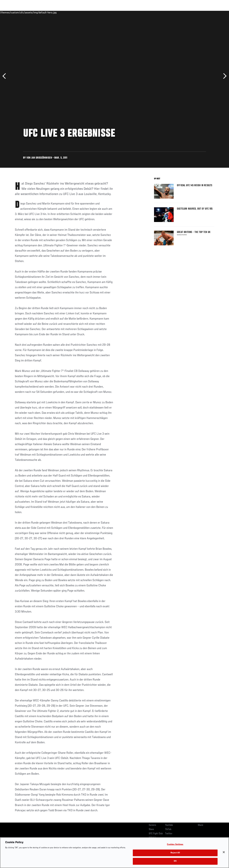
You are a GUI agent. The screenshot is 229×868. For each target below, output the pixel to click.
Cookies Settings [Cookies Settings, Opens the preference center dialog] (175, 845)
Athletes (40, 12)
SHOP (207, 12)
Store (151, 829)
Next (224, 76)
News (52, 12)
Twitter (169, 834)
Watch (177, 12)
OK (175, 861)
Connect (164, 12)
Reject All (175, 853)
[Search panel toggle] (216, 12)
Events (11, 12)
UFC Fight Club (156, 834)
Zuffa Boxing (192, 12)
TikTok (168, 829)
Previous (5, 76)
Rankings (25, 12)
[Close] (224, 852)
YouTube (169, 825)
